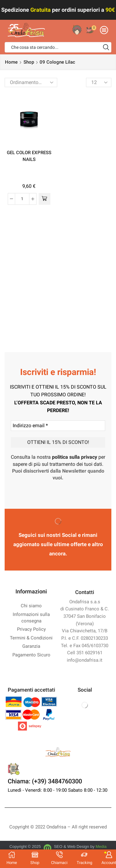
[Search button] (106, 47)
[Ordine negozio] (31, 82)
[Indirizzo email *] (58, 426)
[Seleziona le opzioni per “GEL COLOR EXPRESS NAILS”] (45, 199)
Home (11, 62)
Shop (29, 62)
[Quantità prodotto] (22, 199)
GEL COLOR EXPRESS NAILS (29, 156)
